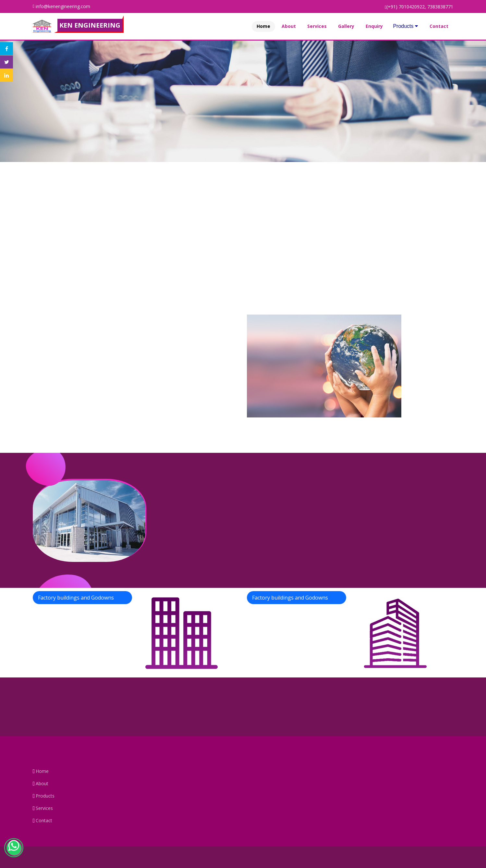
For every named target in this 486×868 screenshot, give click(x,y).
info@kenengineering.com (63, 6)
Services (317, 26)
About (289, 26)
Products (405, 26)
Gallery (346, 26)
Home (263, 26)
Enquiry (374, 26)
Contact (439, 26)
